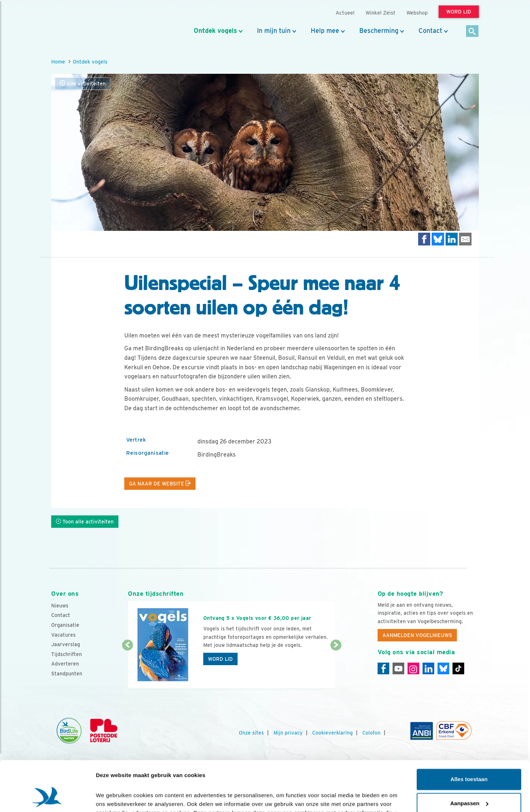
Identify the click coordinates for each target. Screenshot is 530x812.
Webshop (417, 13)
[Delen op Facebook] (424, 239)
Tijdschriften (67, 654)
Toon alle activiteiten (85, 522)
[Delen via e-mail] (465, 239)
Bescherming (379, 31)
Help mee (325, 31)
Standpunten (67, 674)
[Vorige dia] (127, 667)
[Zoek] (472, 32)
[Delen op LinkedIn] (452, 239)
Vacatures (63, 635)
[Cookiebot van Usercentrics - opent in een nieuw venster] (47, 798)
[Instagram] (413, 668)
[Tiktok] (458, 668)
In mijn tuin (274, 31)
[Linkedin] (428, 668)
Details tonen (113, 798)
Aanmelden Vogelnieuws (417, 635)
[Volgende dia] (336, 667)
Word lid (220, 659)
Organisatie (65, 625)
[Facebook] (383, 668)
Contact (430, 31)
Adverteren (65, 664)
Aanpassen (469, 759)
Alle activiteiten (83, 83)
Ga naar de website (160, 484)
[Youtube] (398, 668)
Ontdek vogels (215, 31)
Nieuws (60, 606)
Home (58, 62)
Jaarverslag (66, 644)
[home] (84, 23)
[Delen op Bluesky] (438, 239)
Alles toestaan (469, 735)
